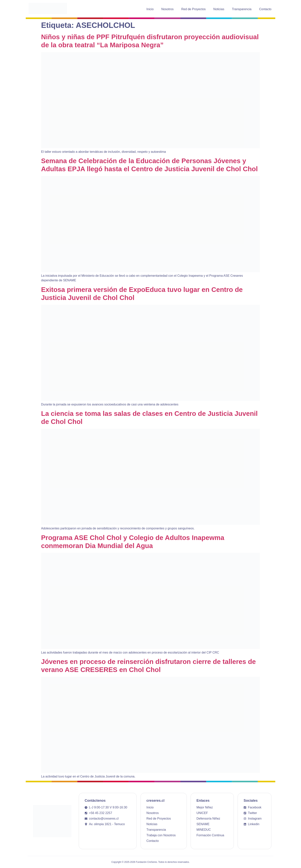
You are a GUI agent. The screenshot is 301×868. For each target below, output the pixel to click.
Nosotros (167, 9)
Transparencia (242, 9)
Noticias (219, 9)
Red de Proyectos (193, 9)
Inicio (150, 9)
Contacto (265, 9)
